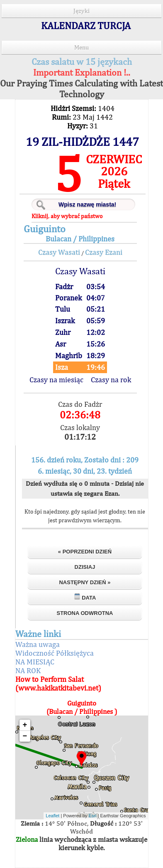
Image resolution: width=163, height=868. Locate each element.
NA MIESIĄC (35, 662)
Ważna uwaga (38, 644)
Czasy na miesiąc (56, 380)
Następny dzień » (85, 582)
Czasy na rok (111, 380)
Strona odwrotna (85, 613)
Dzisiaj (85, 567)
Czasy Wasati (59, 252)
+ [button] (25, 725)
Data (85, 597)
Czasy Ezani (104, 252)
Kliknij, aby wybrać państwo (67, 216)
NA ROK (28, 670)
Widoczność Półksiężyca (55, 653)
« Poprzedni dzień (85, 552)
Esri (93, 816)
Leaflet (52, 816)
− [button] (25, 736)
